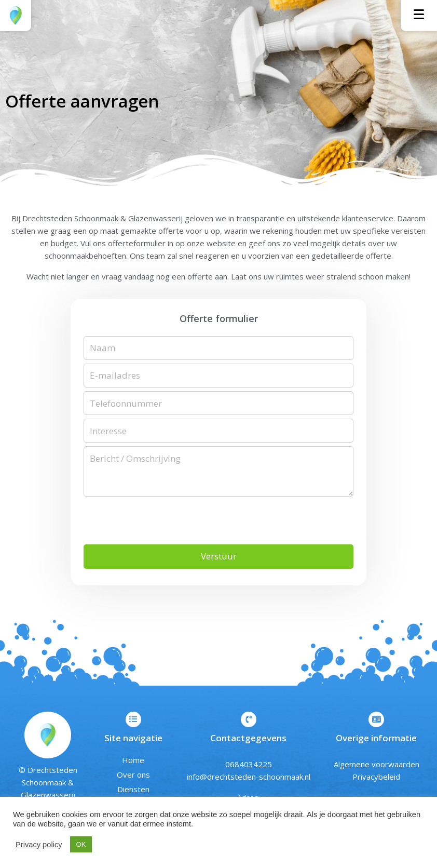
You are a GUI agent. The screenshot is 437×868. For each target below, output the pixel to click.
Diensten (133, 791)
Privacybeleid (376, 778)
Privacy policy (39, 845)
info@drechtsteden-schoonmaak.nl (249, 778)
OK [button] (81, 844)
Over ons (133, 776)
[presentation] (162, 522)
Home (133, 762)
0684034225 (249, 766)
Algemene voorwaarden (377, 766)
